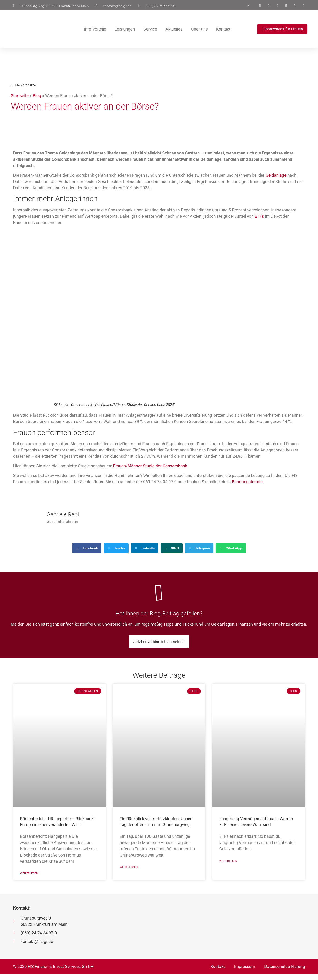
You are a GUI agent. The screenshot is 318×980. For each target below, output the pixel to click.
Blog (37, 96)
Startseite (20, 96)
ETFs (259, 216)
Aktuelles (172, 29)
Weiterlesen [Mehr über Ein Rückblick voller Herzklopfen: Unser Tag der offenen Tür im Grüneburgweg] (129, 873)
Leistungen (123, 29)
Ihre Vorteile (93, 29)
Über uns (198, 29)
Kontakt (222, 29)
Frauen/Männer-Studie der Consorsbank (150, 466)
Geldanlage (276, 175)
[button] (249, 6)
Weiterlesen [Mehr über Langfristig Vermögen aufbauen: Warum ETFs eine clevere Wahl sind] (228, 867)
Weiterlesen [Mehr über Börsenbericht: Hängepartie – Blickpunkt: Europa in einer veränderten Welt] (29, 879)
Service (148, 29)
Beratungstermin (247, 482)
